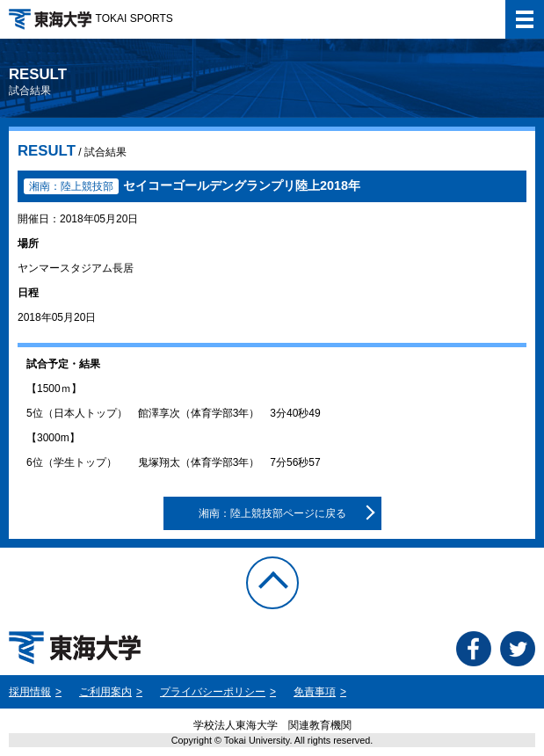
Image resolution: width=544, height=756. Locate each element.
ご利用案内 (105, 692)
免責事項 (315, 692)
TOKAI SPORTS (91, 18)
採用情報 (30, 692)
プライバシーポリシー (213, 692)
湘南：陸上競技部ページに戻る (272, 513)
